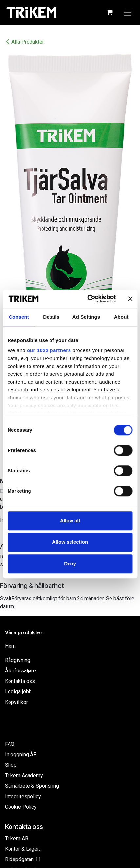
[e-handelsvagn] (110, 12)
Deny (70, 564)
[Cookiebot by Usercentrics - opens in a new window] (88, 299)
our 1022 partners (49, 350)
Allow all (70, 521)
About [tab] (121, 317)
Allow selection (70, 542)
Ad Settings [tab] (86, 317)
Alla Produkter (24, 42)
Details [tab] (51, 317)
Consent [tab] (19, 317)
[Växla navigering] (128, 12)
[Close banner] (130, 299)
